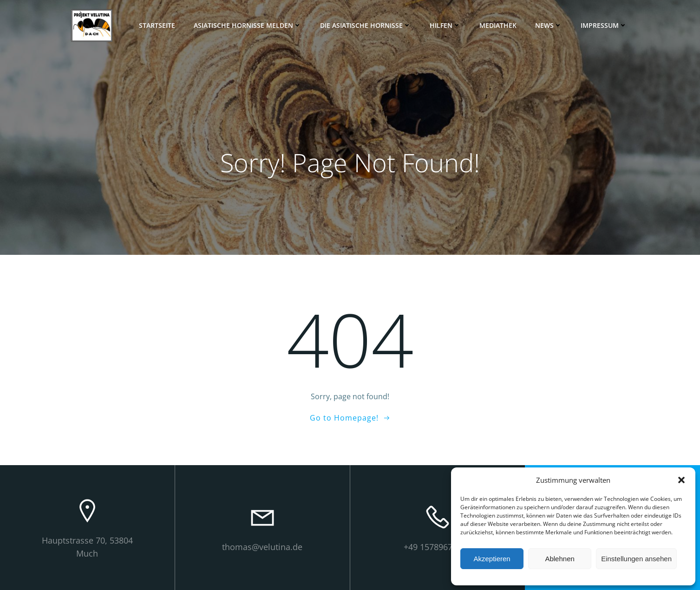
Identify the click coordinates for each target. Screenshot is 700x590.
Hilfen (445, 25)
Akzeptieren (492, 559)
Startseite (157, 25)
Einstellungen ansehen (636, 559)
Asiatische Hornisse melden (248, 25)
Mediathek (498, 25)
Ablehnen (559, 559)
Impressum (604, 25)
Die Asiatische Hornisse (366, 25)
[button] (681, 480)
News (549, 25)
